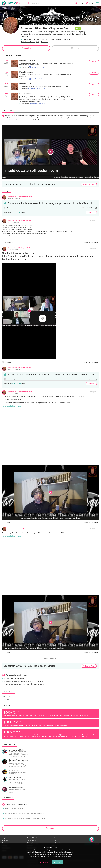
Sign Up (5, 840)
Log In (4, 838)
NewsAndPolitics (69, 39)
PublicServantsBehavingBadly (30, 42)
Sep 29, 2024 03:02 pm (14, 198)
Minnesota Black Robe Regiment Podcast (20, 196)
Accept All (57, 862)
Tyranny (25, 39)
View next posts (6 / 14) (50, 658)
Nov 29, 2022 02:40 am (14, 370)
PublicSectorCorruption (37, 39)
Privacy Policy (32, 840)
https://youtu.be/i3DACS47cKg (12, 406)
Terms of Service (32, 838)
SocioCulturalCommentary (54, 39)
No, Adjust (44, 862)
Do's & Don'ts (56, 843)
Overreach (45, 42)
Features (5, 843)
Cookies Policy (66, 856)
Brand (54, 840)
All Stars (54, 838)
